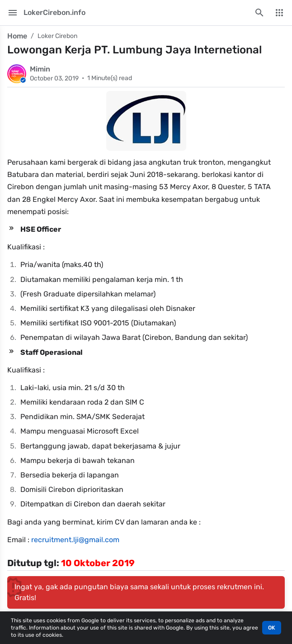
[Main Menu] (13, 13)
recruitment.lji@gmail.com (75, 540)
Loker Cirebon (57, 36)
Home (17, 36)
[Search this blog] (259, 13)
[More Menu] (279, 13)
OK (272, 628)
